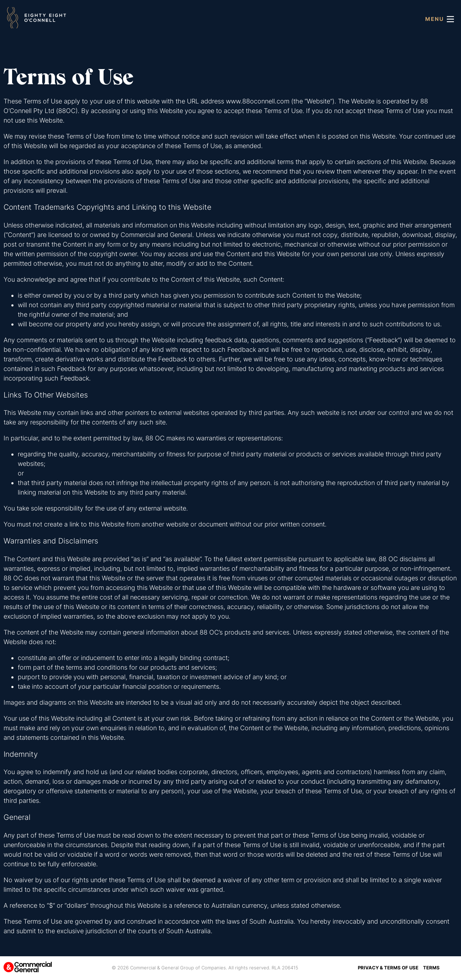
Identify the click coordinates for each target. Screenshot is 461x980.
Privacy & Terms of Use (388, 968)
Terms (431, 968)
